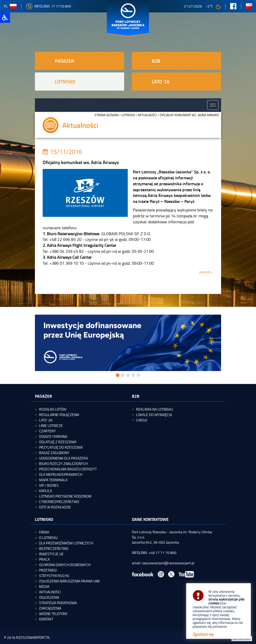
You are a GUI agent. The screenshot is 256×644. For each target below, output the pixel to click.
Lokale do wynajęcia (154, 415)
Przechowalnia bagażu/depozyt (68, 469)
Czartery (47, 431)
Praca (44, 559)
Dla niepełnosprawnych (61, 474)
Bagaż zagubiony (54, 453)
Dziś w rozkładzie (55, 507)
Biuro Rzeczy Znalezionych (63, 464)
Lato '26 (46, 420)
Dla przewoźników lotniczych (66, 543)
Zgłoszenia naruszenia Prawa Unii (69, 581)
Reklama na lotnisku (155, 409)
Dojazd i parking (53, 436)
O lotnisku (48, 538)
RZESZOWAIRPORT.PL (33, 637)
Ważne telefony (53, 614)
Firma (44, 532)
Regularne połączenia (59, 415)
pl (10, 6)
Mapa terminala (53, 480)
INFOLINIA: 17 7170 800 (49, 6)
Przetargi (48, 570)
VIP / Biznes (49, 485)
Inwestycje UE (51, 554)
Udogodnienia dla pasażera (63, 458)
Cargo (142, 420)
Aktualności (147, 115)
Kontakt (46, 619)
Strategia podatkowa (58, 603)
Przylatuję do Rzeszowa (61, 447)
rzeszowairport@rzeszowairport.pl (168, 563)
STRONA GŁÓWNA (106, 115)
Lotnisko (128, 115)
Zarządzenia (50, 608)
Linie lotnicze (51, 425)
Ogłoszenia (49, 597)
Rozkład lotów (53, 409)
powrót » (206, 272)
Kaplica (46, 491)
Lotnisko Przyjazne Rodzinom (65, 496)
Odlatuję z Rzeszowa (58, 442)
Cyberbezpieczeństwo (59, 502)
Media (44, 586)
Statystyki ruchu (54, 576)
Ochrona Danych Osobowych (65, 565)
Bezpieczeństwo (54, 548)
